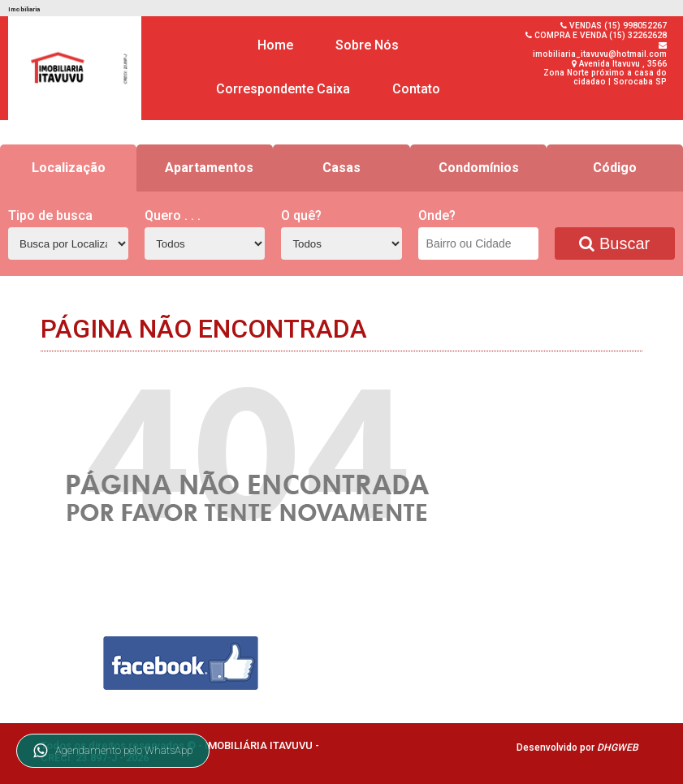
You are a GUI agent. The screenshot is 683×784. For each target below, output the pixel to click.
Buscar (614, 243)
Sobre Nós (367, 45)
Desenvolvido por (577, 747)
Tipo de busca (50, 215)
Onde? (437, 215)
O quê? (301, 215)
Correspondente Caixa (283, 89)
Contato (416, 89)
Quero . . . (173, 215)
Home (275, 45)
